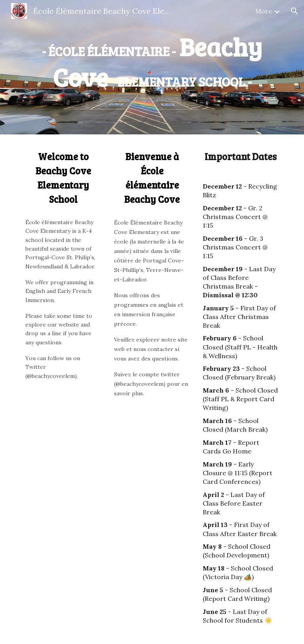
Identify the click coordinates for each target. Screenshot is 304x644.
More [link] (264, 11)
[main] (152, 62)
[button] (294, 11)
